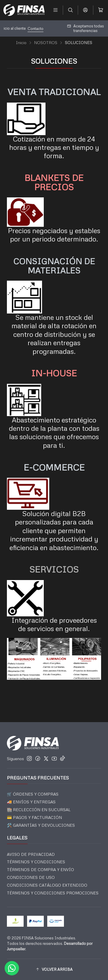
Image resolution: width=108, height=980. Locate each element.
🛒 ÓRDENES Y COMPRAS (33, 794)
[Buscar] (70, 10)
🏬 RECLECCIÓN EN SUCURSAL (39, 810)
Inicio (21, 43)
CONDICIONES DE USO (31, 877)
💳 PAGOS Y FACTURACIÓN (34, 817)
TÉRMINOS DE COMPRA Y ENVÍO (40, 869)
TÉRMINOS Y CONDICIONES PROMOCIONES (53, 893)
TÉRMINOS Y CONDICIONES (36, 862)
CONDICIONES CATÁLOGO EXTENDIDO (47, 885)
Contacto (73, 29)
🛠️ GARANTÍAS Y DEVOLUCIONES (41, 825)
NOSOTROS (46, 43)
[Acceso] (85, 10)
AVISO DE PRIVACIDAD (31, 854)
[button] (54, 969)
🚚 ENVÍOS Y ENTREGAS (31, 802)
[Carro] (101, 10)
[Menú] (55, 10)
